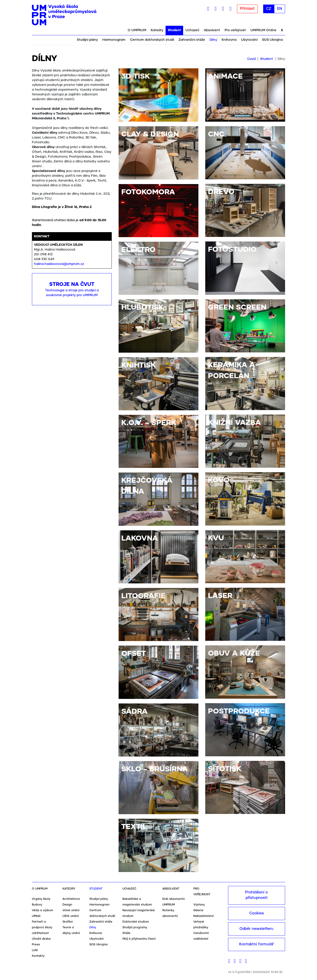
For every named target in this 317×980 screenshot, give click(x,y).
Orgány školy (41, 899)
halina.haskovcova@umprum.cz (59, 264)
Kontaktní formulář (256, 944)
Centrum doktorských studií (152, 40)
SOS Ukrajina (272, 40)
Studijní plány (87, 40)
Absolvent (212, 30)
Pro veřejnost (235, 30)
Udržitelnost (40, 933)
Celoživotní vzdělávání (201, 936)
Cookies (257, 913)
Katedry (157, 30)
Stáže (126, 933)
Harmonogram (114, 40)
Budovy (37, 905)
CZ (269, 9)
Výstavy (199, 905)
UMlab (36, 916)
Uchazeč (192, 30)
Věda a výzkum (43, 910)
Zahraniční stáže (192, 40)
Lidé (35, 950)
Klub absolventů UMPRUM (174, 902)
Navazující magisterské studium (139, 913)
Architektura (71, 899)
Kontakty (38, 956)
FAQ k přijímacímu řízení (139, 939)
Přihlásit (247, 9)
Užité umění (71, 916)
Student (174, 30)
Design (67, 905)
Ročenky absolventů (170, 913)
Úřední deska (41, 939)
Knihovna (229, 40)
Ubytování (249, 40)
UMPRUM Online (263, 30)
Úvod (251, 59)
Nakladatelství (204, 916)
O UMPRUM (137, 30)
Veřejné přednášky (201, 925)
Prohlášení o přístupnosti (256, 895)
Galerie (198, 910)
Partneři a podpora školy (42, 925)
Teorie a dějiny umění (71, 930)
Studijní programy (135, 927)
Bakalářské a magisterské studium (137, 902)
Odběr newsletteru (256, 929)
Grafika (68, 922)
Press (36, 945)
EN (280, 9)
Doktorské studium (136, 922)
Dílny (213, 40)
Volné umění (71, 910)
